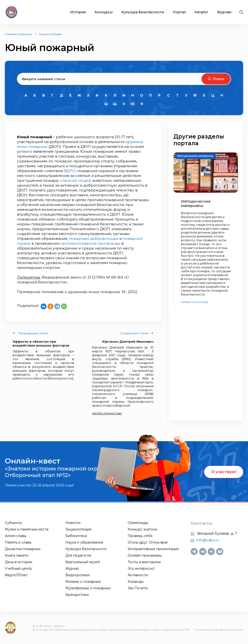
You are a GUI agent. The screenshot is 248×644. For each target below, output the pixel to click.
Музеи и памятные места (27, 529)
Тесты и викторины (144, 562)
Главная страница (18, 34)
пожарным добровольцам (94, 239)
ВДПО (70, 171)
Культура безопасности (143, 12)
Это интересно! (141, 568)
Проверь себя (140, 536)
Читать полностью (195, 302)
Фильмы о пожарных (83, 582)
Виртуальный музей (83, 562)
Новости (73, 523)
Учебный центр (18, 568)
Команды (136, 582)
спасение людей (76, 180)
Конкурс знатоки (142, 529)
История (78, 12)
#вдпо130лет (16, 575)
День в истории (19, 562)
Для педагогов (78, 555)
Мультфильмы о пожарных (88, 588)
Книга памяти (17, 555)
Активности (138, 575)
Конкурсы (104, 12)
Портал (179, 12)
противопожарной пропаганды (92, 243)
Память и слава (18, 542)
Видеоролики (77, 575)
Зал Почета (138, 588)
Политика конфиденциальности (218, 630)
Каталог (201, 12)
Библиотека (76, 536)
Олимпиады (138, 523)
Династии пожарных (23, 549)
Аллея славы (16, 536)
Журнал (224, 12)
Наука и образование (84, 542)
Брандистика (77, 595)
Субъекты (13, 523)
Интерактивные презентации (153, 549)
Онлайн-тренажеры (145, 555)
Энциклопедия (50, 34)
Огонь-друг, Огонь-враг (148, 542)
